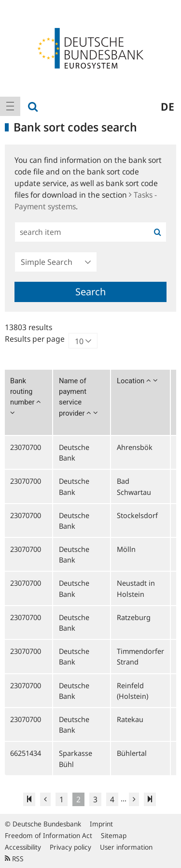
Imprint (101, 824)
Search (90, 292)
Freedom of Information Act (49, 835)
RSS (14, 859)
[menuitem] (10, 106)
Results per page (35, 339)
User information (126, 847)
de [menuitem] (167, 106)
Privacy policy (70, 847)
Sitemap (114, 835)
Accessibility (23, 847)
